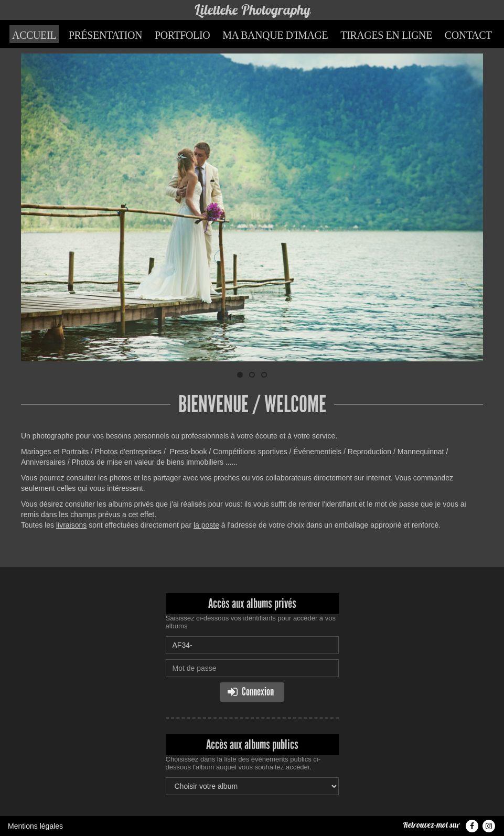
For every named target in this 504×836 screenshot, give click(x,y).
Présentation (105, 35)
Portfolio (182, 35)
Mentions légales (35, 826)
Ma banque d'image (275, 35)
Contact (468, 35)
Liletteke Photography (252, 10)
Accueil (34, 35)
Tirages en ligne (386, 35)
